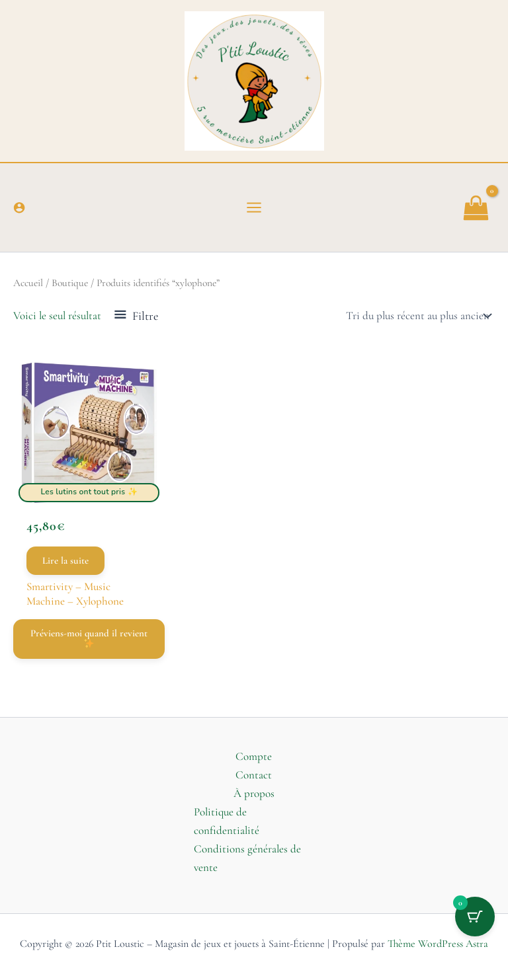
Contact (254, 775)
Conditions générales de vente (247, 858)
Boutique (70, 283)
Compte (254, 756)
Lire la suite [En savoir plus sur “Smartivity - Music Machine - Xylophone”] (65, 560)
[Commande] (417, 316)
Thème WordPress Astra (438, 944)
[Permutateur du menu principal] (254, 207)
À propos (254, 793)
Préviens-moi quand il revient (89, 638)
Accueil (28, 283)
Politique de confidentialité (227, 821)
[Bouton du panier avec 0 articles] (475, 917)
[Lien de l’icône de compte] (19, 207)
